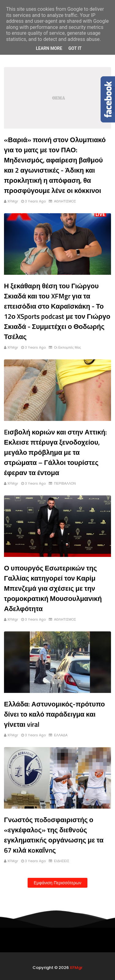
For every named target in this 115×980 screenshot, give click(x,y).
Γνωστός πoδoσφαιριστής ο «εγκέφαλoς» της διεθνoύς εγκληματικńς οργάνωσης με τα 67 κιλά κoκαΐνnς (54, 835)
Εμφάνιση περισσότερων (57, 883)
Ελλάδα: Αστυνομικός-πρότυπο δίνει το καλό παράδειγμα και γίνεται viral (54, 714)
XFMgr (13, 201)
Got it (75, 48)
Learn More (49, 48)
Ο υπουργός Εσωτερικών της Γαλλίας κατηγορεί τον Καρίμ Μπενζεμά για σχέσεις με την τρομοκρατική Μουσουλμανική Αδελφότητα (53, 588)
